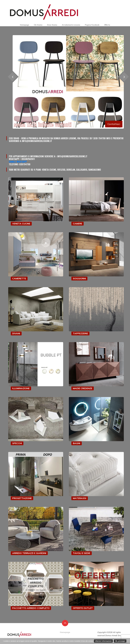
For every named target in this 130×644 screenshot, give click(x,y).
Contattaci (114, 124)
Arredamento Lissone (71, 25)
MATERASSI (80, 498)
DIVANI (16, 333)
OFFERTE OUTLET (83, 608)
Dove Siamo (52, 25)
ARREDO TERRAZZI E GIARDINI (29, 553)
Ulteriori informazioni (103, 641)
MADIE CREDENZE (83, 388)
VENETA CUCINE (21, 224)
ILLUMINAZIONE (21, 388)
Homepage (25, 25)
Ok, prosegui (120, 641)
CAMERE (78, 224)
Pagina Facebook (92, 25)
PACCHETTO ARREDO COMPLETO (31, 608)
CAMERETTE (19, 278)
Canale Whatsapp (18, 162)
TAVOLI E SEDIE (82, 553)
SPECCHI (17, 443)
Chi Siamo (38, 25)
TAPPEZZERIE (80, 333)
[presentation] (124, 77)
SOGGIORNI (79, 278)
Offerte (107, 25)
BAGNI (77, 443)
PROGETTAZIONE (22, 498)
